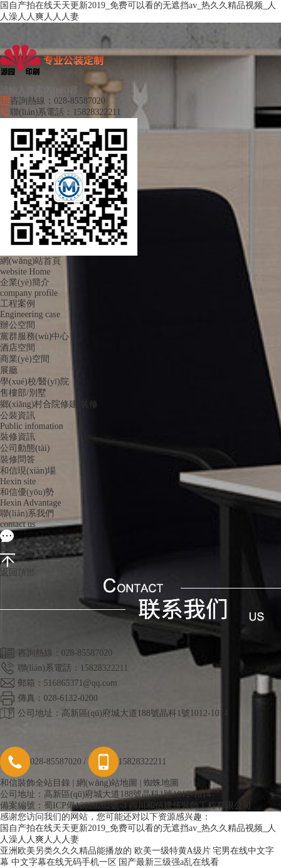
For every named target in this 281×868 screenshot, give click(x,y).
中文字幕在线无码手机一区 (64, 862)
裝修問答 (18, 459)
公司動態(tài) (25, 448)
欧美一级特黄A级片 (172, 851)
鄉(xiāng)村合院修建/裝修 (49, 404)
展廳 (9, 370)
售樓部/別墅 (23, 393)
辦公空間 (18, 325)
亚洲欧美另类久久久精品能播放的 (66, 851)
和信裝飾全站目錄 (35, 783)
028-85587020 (41, 762)
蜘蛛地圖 (161, 783)
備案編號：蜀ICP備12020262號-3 (63, 806)
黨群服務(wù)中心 (34, 336)
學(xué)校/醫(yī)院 (34, 382)
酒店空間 (18, 348)
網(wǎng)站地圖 (107, 783)
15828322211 (127, 762)
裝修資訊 (18, 437)
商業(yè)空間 (25, 359)
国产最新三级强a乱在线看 (169, 862)
